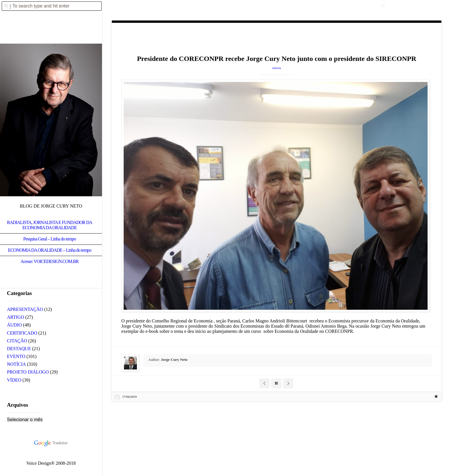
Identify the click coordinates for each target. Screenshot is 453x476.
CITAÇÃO (17, 341)
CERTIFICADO (22, 333)
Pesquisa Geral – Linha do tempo (50, 239)
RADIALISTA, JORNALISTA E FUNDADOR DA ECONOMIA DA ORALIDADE (50, 225)
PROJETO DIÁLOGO (28, 372)
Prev (264, 383)
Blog (276, 383)
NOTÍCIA (277, 68)
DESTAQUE (19, 349)
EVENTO (16, 356)
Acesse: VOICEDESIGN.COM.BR (50, 261)
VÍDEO (14, 380)
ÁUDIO (14, 325)
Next (288, 383)
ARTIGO (15, 317)
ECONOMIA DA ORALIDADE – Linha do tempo (49, 250)
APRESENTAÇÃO (25, 309)
